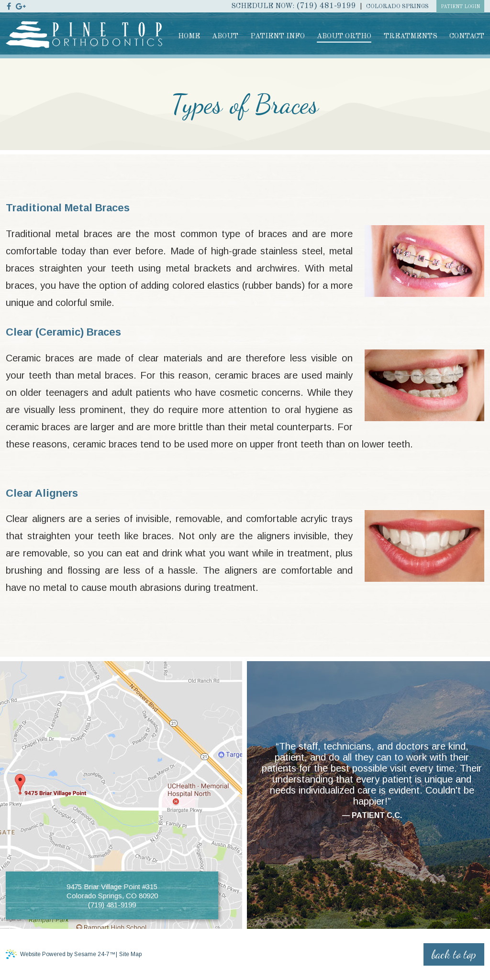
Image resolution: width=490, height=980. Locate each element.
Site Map (130, 954)
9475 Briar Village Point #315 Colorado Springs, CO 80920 (112, 891)
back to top (454, 954)
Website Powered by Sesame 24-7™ (61, 954)
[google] (21, 6)
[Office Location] (51, 787)
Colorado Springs (397, 7)
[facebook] (9, 6)
